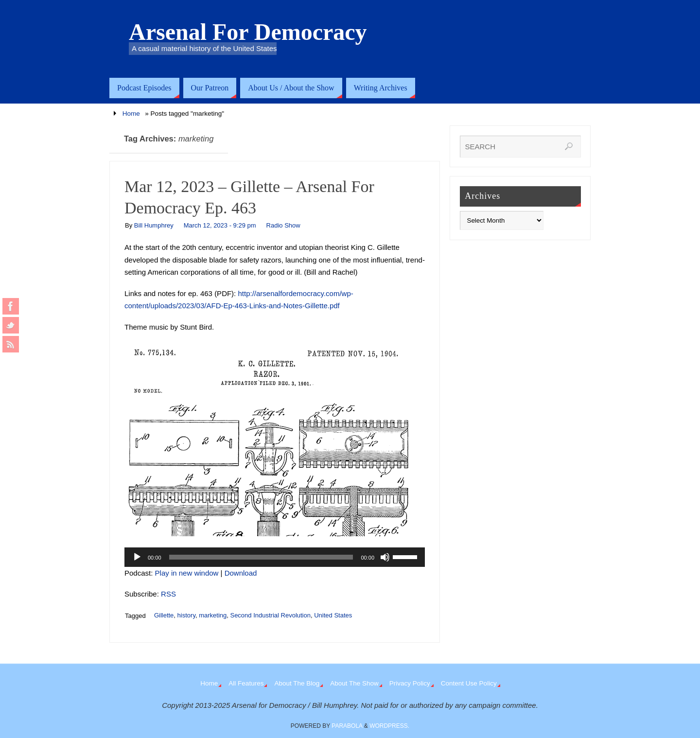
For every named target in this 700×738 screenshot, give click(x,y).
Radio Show (283, 225)
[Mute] (385, 557)
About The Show (354, 683)
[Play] (137, 557)
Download (241, 573)
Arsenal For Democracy (248, 32)
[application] (275, 557)
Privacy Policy (410, 683)
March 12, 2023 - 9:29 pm (220, 225)
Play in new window (187, 573)
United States (333, 615)
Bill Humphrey (154, 225)
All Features (246, 683)
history (186, 615)
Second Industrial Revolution (270, 615)
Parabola (347, 726)
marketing (213, 615)
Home (131, 114)
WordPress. (389, 726)
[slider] (261, 557)
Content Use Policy (469, 683)
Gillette (164, 615)
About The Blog (297, 683)
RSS (168, 594)
